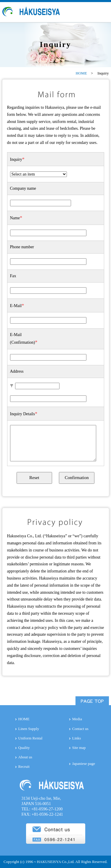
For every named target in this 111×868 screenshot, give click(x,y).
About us (25, 757)
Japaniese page (84, 764)
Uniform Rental (30, 738)
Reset (34, 478)
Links (77, 738)
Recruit (24, 766)
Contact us (80, 729)
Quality (24, 748)
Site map (79, 748)
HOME (81, 73)
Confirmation (77, 478)
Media (77, 719)
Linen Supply (29, 729)
